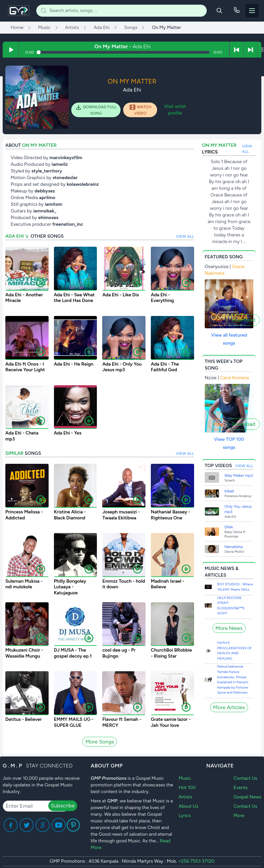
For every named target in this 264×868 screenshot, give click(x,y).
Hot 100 (187, 788)
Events (241, 788)
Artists (186, 797)
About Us (189, 806)
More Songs (100, 742)
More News (229, 628)
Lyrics (185, 816)
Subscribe (63, 806)
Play (218, 320)
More (239, 816)
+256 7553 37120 (196, 861)
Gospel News (247, 797)
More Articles (229, 707)
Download (243, 320)
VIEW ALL (185, 236)
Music (185, 778)
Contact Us (245, 778)
